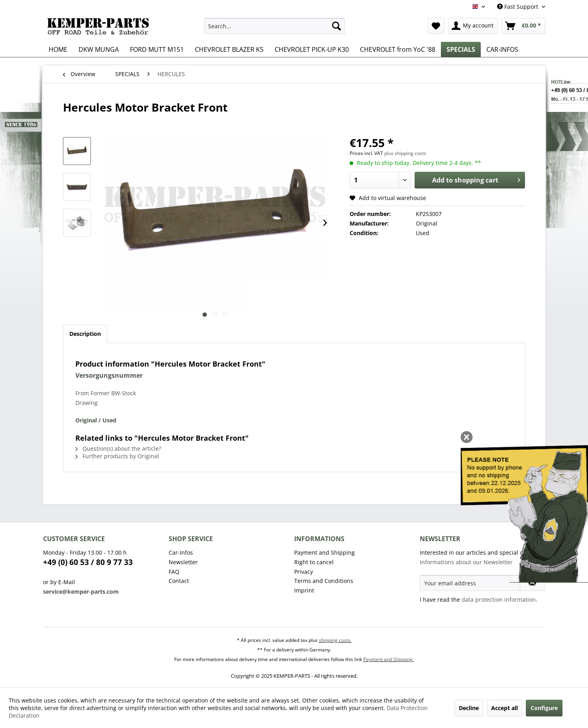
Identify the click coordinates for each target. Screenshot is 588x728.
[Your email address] (470, 583)
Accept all (504, 708)
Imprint (304, 590)
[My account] (473, 26)
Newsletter (183, 562)
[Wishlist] (436, 26)
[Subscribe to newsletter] (532, 583)
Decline (469, 708)
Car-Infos (181, 552)
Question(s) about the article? (118, 448)
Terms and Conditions (324, 581)
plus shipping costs (405, 153)
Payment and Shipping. (388, 659)
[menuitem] (274, 26)
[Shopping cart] (523, 26)
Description (85, 334)
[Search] (336, 26)
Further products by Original (117, 456)
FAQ (174, 572)
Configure (544, 708)
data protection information (499, 599)
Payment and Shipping (324, 552)
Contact (179, 581)
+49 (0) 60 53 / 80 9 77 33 (88, 562)
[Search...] (274, 26)
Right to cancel (314, 562)
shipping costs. (335, 640)
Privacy (304, 572)
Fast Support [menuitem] (518, 7)
